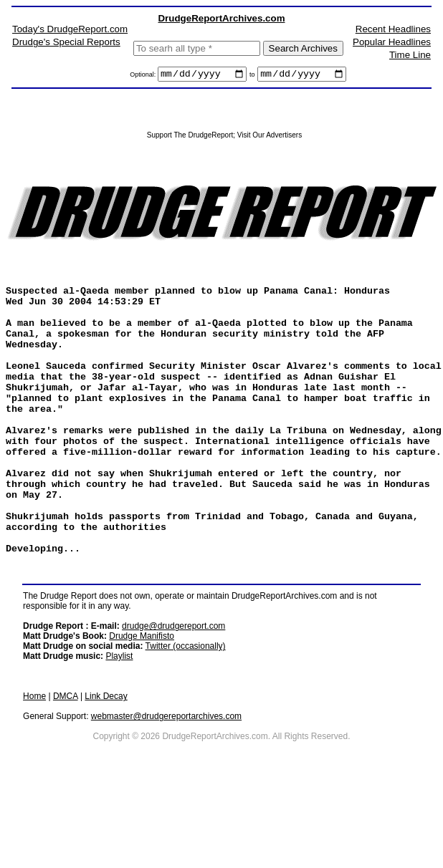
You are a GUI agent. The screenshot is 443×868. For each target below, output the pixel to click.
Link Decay (106, 771)
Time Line (410, 55)
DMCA (66, 771)
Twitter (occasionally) (186, 721)
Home (34, 771)
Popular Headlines (392, 42)
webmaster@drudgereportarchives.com (166, 791)
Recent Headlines (393, 29)
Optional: (144, 77)
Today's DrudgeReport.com (70, 29)
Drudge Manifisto (142, 711)
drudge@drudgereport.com (173, 701)
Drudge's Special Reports (66, 42)
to (252, 77)
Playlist (119, 731)
